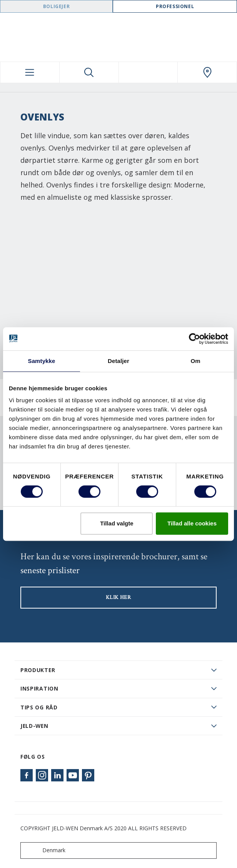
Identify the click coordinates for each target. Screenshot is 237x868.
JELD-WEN (34, 726)
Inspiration (39, 688)
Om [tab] (195, 361)
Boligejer (56, 6)
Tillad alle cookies (192, 523)
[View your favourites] (148, 72)
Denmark (45, 850)
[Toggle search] (89, 72)
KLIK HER (118, 597)
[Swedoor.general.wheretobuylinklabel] (207, 72)
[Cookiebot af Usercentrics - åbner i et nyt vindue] (194, 339)
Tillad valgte (117, 523)
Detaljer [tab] (118, 361)
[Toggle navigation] (30, 72)
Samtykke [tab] (42, 361)
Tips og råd (39, 707)
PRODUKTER (38, 670)
